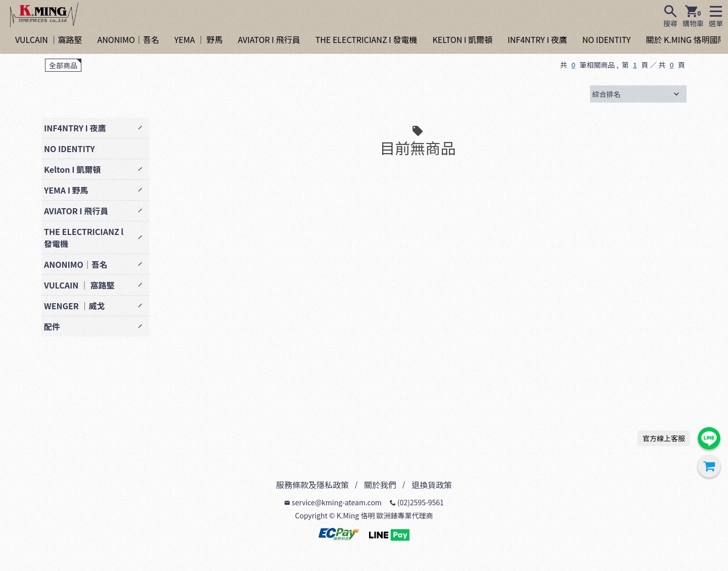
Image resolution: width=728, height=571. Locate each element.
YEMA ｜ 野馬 (199, 39)
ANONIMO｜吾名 (128, 39)
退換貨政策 (432, 485)
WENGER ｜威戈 (74, 306)
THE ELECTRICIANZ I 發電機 (367, 39)
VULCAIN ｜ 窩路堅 (79, 285)
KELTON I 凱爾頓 (462, 39)
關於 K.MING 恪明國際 (686, 39)
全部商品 (63, 65)
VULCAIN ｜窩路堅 (49, 39)
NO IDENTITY (607, 39)
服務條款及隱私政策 (312, 485)
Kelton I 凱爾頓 (72, 169)
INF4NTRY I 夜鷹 (537, 39)
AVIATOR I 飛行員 (269, 39)
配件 (52, 326)
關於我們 (380, 485)
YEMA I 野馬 (66, 190)
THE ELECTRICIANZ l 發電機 (84, 237)
